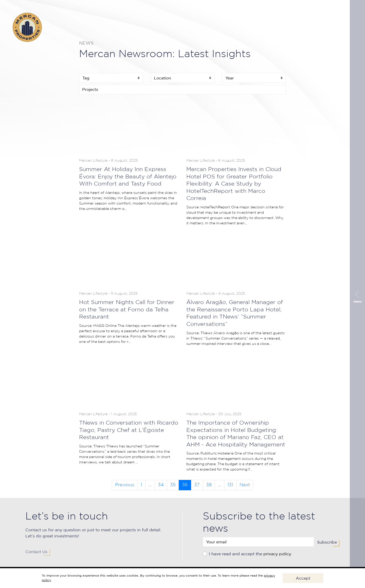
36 (185, 485)
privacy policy (277, 556)
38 (209, 485)
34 (161, 485)
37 (197, 485)
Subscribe (327, 544)
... (150, 485)
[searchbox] (183, 89)
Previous (125, 485)
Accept (303, 578)
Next (245, 485)
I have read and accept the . (250, 556)
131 (230, 485)
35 (173, 485)
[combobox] (183, 90)
